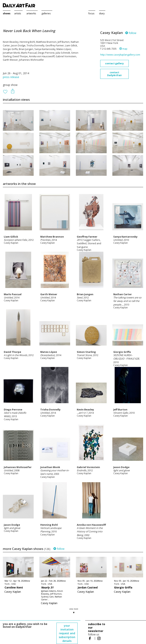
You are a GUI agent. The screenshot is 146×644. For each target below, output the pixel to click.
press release (11, 77)
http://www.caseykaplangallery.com (120, 55)
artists (18, 13)
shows (7, 13)
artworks (31, 13)
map (123, 49)
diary (102, 13)
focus (91, 13)
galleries (46, 13)
